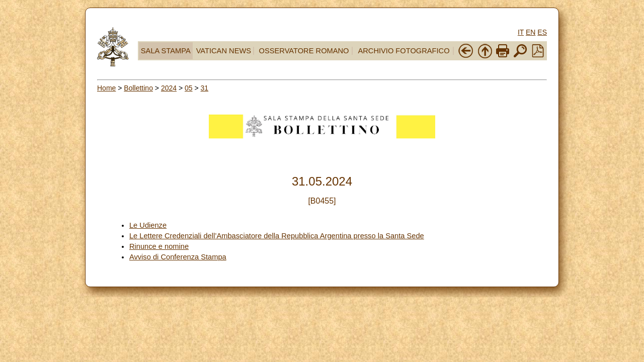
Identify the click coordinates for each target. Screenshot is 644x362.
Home (106, 88)
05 (189, 88)
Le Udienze (148, 225)
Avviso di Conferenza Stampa (178, 257)
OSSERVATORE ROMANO (304, 51)
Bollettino (138, 88)
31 (205, 88)
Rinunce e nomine (159, 246)
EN (531, 32)
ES (542, 32)
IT (521, 32)
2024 (169, 88)
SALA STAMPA (166, 51)
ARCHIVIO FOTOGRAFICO (404, 51)
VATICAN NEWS (224, 51)
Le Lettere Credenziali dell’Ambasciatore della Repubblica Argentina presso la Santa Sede (277, 236)
